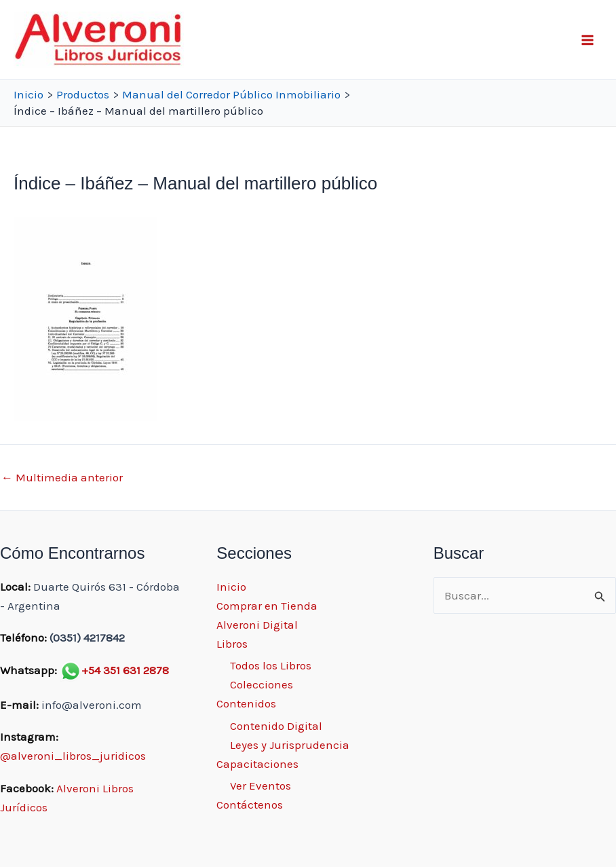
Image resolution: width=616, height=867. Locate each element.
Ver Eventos (261, 786)
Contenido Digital (276, 726)
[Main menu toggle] (588, 40)
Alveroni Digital (257, 625)
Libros (232, 644)
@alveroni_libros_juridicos (73, 756)
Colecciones (262, 684)
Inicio (231, 587)
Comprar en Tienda (267, 606)
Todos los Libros (271, 665)
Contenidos (246, 703)
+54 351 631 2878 (125, 670)
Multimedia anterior (62, 478)
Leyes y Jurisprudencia (290, 745)
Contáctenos (250, 805)
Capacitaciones (257, 764)
